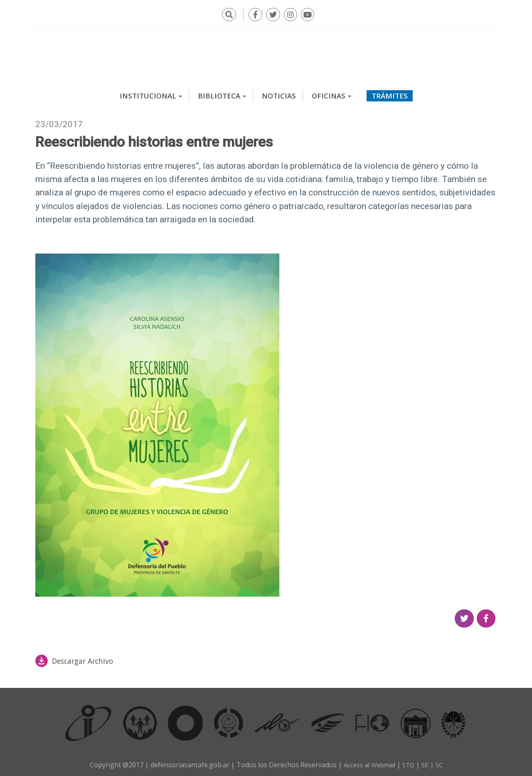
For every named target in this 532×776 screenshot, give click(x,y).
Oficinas (331, 93)
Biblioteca (222, 93)
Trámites (390, 93)
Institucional (151, 93)
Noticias (279, 93)
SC (442, 762)
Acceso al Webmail (368, 762)
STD (410, 762)
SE (428, 762)
